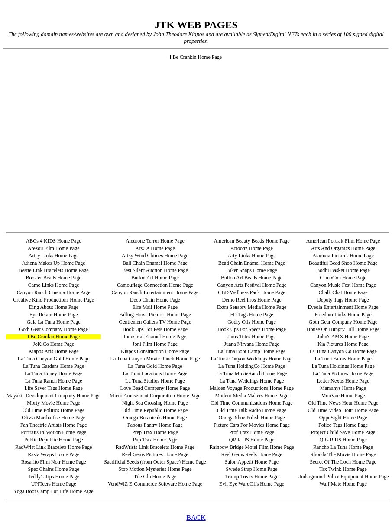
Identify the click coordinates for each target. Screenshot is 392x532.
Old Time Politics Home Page (53, 410)
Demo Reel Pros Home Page (251, 300)
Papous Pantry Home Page (155, 425)
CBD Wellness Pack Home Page (251, 292)
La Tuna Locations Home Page (155, 373)
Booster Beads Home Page (53, 278)
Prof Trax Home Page (252, 432)
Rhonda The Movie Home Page (343, 454)
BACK (196, 517)
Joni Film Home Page (155, 344)
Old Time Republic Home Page (155, 410)
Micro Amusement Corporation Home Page (155, 396)
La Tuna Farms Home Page (343, 359)
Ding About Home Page (53, 307)
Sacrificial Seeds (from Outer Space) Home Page (155, 462)
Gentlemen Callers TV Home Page (155, 322)
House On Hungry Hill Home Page (343, 329)
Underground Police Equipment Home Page (343, 477)
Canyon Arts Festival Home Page (252, 285)
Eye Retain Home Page (54, 315)
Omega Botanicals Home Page (155, 418)
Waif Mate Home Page (343, 484)
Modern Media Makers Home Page (251, 396)
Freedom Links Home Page (343, 315)
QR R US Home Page (252, 440)
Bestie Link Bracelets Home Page (54, 270)
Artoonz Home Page (252, 248)
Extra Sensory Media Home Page (252, 307)
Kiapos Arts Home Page (54, 351)
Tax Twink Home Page (343, 469)
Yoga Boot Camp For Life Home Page (54, 491)
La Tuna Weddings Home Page (252, 381)
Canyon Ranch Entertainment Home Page (155, 292)
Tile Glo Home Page (155, 477)
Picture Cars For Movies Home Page (252, 425)
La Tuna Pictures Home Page (343, 373)
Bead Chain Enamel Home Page (252, 263)
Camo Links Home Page (54, 285)
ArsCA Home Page (155, 248)
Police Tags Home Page (343, 425)
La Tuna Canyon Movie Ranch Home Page (155, 359)
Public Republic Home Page (54, 440)
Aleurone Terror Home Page (155, 241)
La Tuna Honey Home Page (53, 373)
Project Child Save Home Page (343, 432)
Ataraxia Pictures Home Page (343, 256)
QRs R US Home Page (343, 440)
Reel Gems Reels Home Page (251, 454)
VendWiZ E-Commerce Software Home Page (155, 484)
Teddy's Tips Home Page (53, 477)
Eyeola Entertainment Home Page (343, 307)
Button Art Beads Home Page (252, 278)
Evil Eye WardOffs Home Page (252, 484)
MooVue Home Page (343, 396)
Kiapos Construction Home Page (155, 351)
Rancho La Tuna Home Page (343, 447)
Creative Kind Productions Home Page (53, 300)
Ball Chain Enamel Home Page (155, 263)
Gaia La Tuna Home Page (54, 322)
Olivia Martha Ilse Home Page (53, 418)
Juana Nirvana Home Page (252, 344)
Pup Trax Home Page (155, 440)
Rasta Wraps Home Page (53, 454)
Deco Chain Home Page (155, 300)
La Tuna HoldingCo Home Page (252, 366)
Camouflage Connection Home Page (155, 285)
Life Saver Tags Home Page (54, 388)
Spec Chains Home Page (53, 469)
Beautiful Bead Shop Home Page (343, 263)
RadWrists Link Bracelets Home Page (155, 447)
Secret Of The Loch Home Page (343, 462)
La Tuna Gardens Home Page (53, 366)
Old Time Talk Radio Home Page (252, 410)
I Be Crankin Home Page (53, 337)
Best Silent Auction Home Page (155, 270)
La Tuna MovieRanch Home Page (251, 373)
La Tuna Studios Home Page (155, 381)
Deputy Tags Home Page (343, 300)
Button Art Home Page (155, 278)
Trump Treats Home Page (251, 477)
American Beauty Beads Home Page (251, 241)
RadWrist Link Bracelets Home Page (53, 447)
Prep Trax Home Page (155, 432)
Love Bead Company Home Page (155, 388)
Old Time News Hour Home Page (343, 403)
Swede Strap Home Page (252, 469)
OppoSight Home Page (343, 418)
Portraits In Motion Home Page (53, 432)
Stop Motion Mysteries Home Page (155, 469)
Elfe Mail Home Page (155, 307)
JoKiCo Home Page (53, 344)
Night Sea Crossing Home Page (155, 403)
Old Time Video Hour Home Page (343, 410)
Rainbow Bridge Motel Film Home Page (252, 447)
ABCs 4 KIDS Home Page (54, 241)
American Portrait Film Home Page (343, 241)
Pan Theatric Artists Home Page (54, 425)
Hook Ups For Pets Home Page (155, 329)
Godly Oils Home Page (252, 322)
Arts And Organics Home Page (343, 248)
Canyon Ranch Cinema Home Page (54, 292)
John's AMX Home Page (343, 337)
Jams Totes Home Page (251, 337)
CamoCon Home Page (343, 278)
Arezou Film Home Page (54, 248)
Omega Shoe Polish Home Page (251, 418)
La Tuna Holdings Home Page (343, 366)
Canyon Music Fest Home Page (343, 285)
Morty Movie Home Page (53, 403)
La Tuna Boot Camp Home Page (252, 351)
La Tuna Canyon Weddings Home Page (251, 359)
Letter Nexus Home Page (343, 381)
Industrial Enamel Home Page (155, 337)
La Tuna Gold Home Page (155, 366)
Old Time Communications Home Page (251, 403)
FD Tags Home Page (251, 315)
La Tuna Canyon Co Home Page (343, 351)
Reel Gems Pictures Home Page (155, 454)
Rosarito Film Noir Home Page (54, 462)
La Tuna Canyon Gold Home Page (54, 359)
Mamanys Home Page (343, 388)
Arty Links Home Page (252, 256)
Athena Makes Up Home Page (54, 263)
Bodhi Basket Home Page (343, 270)
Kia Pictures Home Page (343, 344)
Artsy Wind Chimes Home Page (155, 256)
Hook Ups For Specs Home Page (252, 329)
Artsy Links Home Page (54, 256)
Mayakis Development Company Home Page (53, 396)
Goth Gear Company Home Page (343, 322)
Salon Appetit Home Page (252, 462)
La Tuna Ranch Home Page (54, 381)
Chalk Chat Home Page (343, 292)
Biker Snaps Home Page (252, 270)
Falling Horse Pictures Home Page (155, 315)
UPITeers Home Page (54, 484)
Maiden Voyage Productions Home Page (252, 388)
